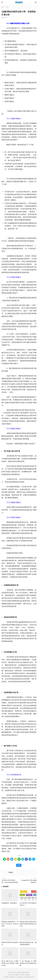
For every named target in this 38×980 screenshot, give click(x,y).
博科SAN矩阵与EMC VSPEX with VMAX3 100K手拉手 (10, 963)
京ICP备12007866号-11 (10, 977)
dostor (11, 872)
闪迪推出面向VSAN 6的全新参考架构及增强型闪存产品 (28, 924)
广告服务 (16, 975)
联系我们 (28, 975)
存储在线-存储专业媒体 (19, 3)
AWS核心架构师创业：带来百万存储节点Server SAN (10, 924)
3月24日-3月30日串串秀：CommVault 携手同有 (10, 881)
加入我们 (22, 975)
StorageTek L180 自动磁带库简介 (29, 881)
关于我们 (10, 975)
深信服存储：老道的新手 (9, 903)
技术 (3, 7)
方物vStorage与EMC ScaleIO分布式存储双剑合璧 (28, 963)
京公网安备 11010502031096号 (25, 977)
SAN (19, 865)
